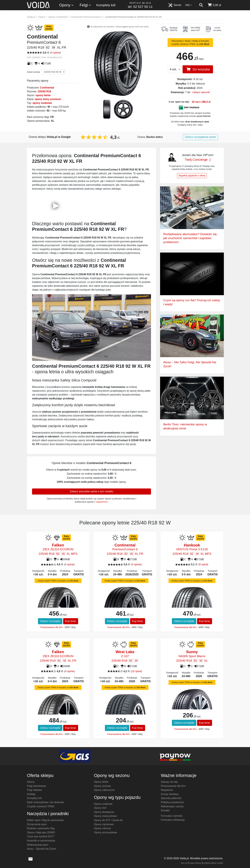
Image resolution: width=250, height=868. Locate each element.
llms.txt (184, 863)
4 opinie (55, 53)
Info (189, 5)
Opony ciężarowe (104, 824)
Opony (67, 5)
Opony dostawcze (104, 812)
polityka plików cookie (213, 863)
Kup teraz (71, 621)
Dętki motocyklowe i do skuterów (45, 802)
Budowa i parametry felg (41, 828)
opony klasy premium (48, 99)
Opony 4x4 (100, 808)
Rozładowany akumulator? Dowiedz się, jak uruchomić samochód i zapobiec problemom (190, 238)
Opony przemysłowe (105, 832)
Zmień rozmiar (33, 72)
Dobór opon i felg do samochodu (45, 820)
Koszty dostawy (170, 794)
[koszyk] (214, 5)
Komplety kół (106, 5)
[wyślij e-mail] (31, 859)
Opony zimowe (102, 786)
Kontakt (165, 810)
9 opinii (203, 564)
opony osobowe (42, 103)
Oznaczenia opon (37, 824)
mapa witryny (195, 863)
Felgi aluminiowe (36, 786)
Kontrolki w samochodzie (41, 841)
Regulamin (167, 790)
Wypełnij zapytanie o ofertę (192, 176)
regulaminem (102, 502)
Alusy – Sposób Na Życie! (42, 849)
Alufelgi (31, 794)
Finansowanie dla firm (51, 627)
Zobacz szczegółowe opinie (200, 137)
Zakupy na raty (169, 782)
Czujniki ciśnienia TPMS (41, 806)
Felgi (85, 5)
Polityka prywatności (172, 802)
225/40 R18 (44, 91)
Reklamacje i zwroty (172, 806)
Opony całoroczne (104, 790)
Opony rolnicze (102, 828)
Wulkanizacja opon (38, 845)
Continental (47, 88)
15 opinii (136, 671)
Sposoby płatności (171, 798)
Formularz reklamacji (173, 820)
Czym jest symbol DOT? (41, 836)
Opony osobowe (103, 804)
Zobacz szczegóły (50, 621)
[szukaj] (201, 5)
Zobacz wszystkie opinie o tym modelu (92, 491)
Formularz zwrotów (172, 816)
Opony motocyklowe (105, 816)
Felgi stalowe (34, 790)
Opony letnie (101, 782)
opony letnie (43, 95)
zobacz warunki (201, 92)
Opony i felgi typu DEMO (41, 832)
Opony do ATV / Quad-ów (108, 820)
